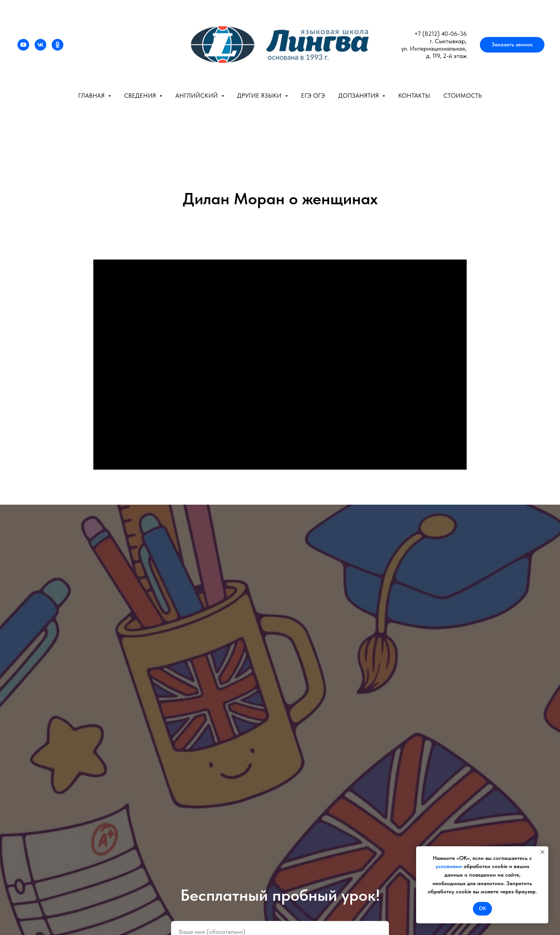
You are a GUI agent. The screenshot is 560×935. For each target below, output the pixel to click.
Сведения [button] (141, 96)
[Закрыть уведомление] (542, 852)
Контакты (414, 96)
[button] (512, 45)
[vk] (40, 45)
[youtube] (23, 45)
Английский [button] (197, 96)
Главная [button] (92, 96)
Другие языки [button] (260, 96)
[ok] (58, 45)
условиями (449, 866)
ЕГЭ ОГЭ (313, 96)
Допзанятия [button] (359, 96)
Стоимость (463, 96)
